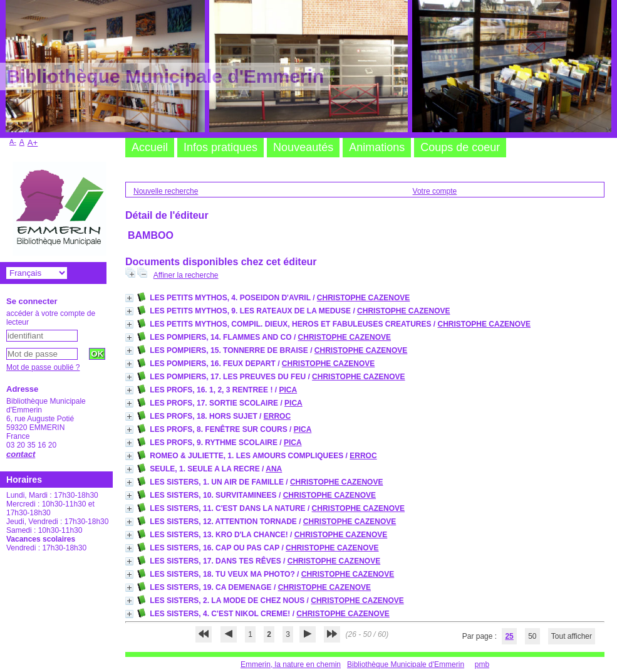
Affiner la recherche (186, 275)
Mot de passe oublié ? (43, 367)
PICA (288, 390)
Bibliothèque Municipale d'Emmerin (406, 664)
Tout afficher (572, 636)
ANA (274, 469)
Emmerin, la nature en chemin (291, 664)
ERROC (277, 416)
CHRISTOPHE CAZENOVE (363, 298)
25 (509, 636)
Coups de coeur (460, 147)
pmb (482, 664)
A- (13, 142)
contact (21, 454)
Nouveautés (303, 147)
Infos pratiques (220, 147)
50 (532, 636)
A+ (33, 143)
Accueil (150, 147)
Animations (377, 147)
